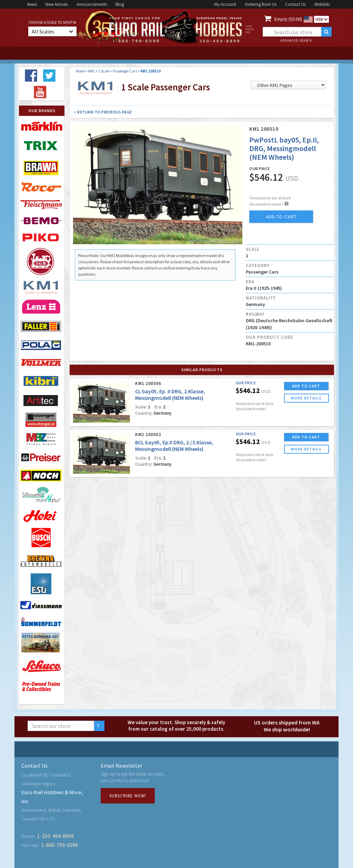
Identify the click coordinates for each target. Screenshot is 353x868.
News (32, 4)
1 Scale (104, 71)
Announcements (92, 4)
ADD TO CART (306, 386)
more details (306, 398)
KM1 (92, 71)
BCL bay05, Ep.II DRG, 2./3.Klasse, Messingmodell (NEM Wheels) (174, 446)
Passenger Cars (125, 71)
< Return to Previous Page (103, 112)
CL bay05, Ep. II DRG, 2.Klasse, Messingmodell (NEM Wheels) (170, 394)
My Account (225, 4)
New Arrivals (57, 4)
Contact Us (295, 4)
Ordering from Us (261, 4)
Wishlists (322, 4)
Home (80, 71)
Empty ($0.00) (288, 19)
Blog (120, 4)
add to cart (281, 217)
